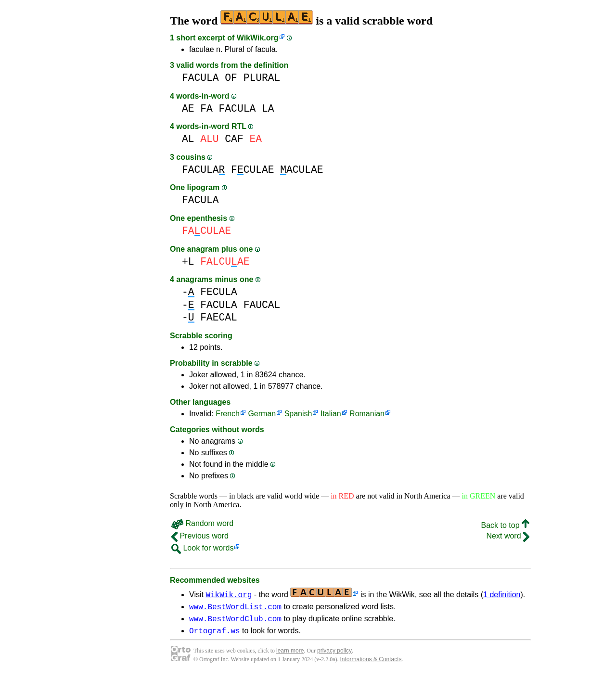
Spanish (298, 414)
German (262, 414)
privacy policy (334, 655)
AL (188, 139)
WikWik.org (258, 38)
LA (268, 109)
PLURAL (262, 78)
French (228, 414)
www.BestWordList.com (235, 608)
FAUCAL (262, 305)
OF (231, 78)
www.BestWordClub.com (235, 621)
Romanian (367, 414)
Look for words (202, 548)
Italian (331, 414)
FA (206, 109)
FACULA (200, 78)
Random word (202, 523)
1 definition (502, 595)
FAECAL (219, 317)
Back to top (506, 525)
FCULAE (252, 170)
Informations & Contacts (371, 664)
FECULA (219, 292)
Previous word (200, 536)
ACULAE (302, 170)
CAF (234, 139)
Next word (508, 536)
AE (188, 109)
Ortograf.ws (215, 635)
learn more (290, 655)
